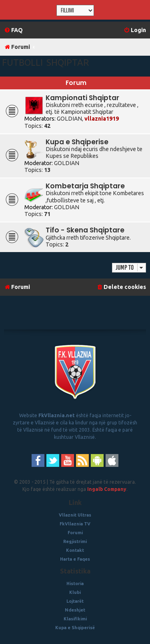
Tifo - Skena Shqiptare (85, 230)
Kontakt (75, 550)
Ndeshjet (75, 610)
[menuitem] (13, 30)
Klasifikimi (75, 619)
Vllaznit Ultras (75, 515)
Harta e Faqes (75, 559)
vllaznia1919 (102, 119)
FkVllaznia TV (75, 524)
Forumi (75, 533)
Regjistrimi (75, 541)
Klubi (75, 592)
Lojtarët (75, 601)
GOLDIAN (69, 119)
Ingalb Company (107, 489)
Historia (75, 583)
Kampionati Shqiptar (82, 98)
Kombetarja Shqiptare (85, 186)
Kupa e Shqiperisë (75, 628)
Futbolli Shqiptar (45, 62)
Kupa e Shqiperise (77, 142)
